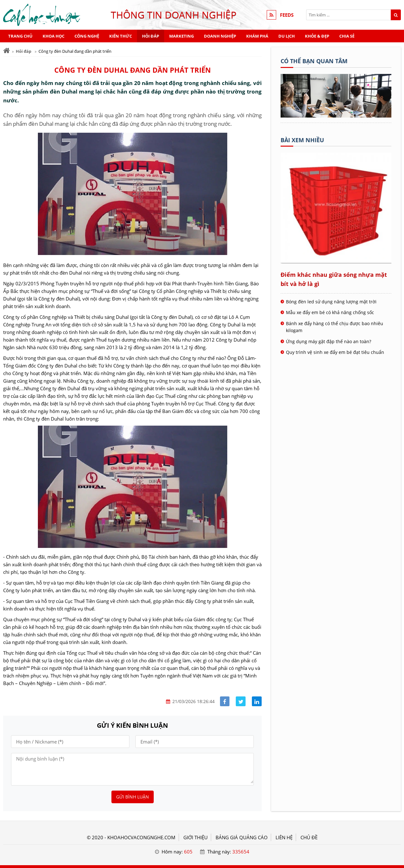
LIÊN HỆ (284, 837)
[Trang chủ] (6, 51)
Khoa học (53, 36)
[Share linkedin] (257, 701)
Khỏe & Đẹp (317, 36)
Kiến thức (121, 36)
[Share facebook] (225, 701)
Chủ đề (309, 837)
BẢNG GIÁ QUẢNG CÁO (242, 837)
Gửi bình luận (133, 797)
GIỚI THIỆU (196, 837)
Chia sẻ (347, 36)
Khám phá (257, 36)
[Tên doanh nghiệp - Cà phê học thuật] (336, 116)
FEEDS (287, 15)
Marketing (181, 36)
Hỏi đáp (151, 36)
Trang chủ (20, 36)
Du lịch (287, 36)
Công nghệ (87, 36)
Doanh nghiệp (220, 36)
